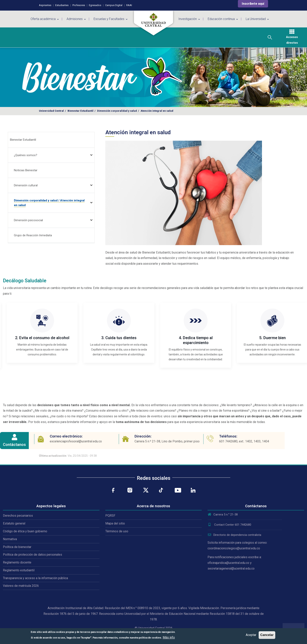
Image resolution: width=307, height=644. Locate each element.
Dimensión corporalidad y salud (117, 111)
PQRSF (110, 516)
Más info (169, 637)
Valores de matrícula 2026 (21, 586)
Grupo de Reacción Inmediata (33, 235)
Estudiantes (62, 5)
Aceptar (251, 635)
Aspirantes (45, 5)
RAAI (129, 5)
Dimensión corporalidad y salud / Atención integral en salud (49, 203)
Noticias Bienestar (26, 170)
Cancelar (267, 635)
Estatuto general (14, 523)
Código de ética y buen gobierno (25, 531)
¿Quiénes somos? (26, 155)
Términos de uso (117, 531)
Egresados (95, 5)
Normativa (10, 539)
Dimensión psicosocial (28, 220)
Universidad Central (51, 111)
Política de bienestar (17, 547)
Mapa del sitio (115, 523)
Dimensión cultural (26, 185)
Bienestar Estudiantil (80, 111)
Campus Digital (114, 5)
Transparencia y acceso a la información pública (35, 578)
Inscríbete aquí (253, 4)
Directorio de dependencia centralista (234, 535)
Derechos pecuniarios (18, 516)
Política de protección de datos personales (33, 555)
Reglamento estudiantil (19, 570)
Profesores (79, 5)
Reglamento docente (17, 562)
